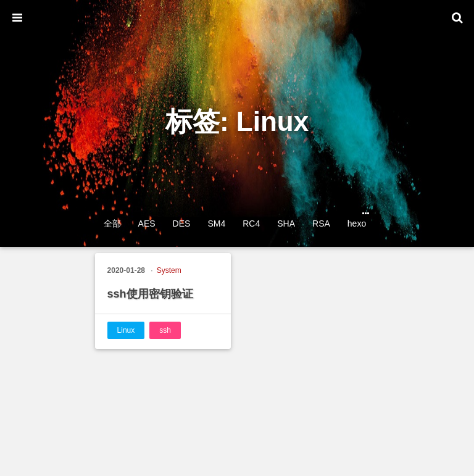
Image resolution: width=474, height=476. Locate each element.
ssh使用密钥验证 (150, 294)
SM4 (216, 223)
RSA (321, 223)
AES (147, 223)
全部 (112, 223)
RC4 (251, 223)
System (169, 270)
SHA (286, 223)
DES (182, 223)
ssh (165, 330)
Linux (126, 330)
